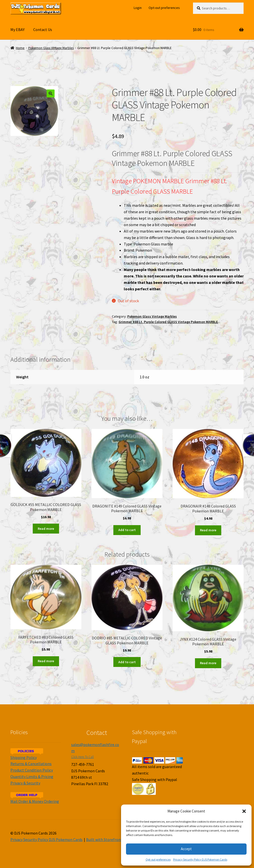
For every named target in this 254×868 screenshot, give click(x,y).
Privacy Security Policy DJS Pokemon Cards (200, 859)
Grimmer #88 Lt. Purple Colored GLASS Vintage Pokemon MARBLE (168, 322)
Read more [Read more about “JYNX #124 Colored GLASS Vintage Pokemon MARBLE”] (208, 663)
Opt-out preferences (158, 859)
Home (20, 48)
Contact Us (43, 30)
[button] (244, 811)
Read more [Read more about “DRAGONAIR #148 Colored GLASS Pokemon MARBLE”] (208, 530)
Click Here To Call (82, 757)
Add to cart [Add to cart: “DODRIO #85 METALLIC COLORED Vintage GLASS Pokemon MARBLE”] (127, 662)
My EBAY (17, 30)
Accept (186, 849)
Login (138, 8)
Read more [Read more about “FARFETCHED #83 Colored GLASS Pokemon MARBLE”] (46, 661)
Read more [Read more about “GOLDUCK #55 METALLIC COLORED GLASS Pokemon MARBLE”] (46, 529)
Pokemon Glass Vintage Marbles (51, 48)
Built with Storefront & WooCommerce (119, 839)
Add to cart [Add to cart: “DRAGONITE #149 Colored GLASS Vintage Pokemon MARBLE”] (127, 530)
